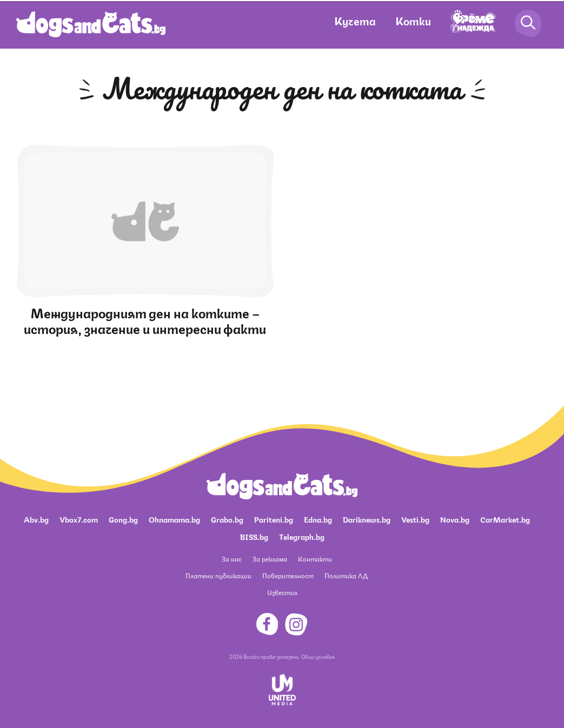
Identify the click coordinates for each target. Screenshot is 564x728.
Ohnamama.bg (174, 519)
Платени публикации (218, 575)
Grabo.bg (227, 519)
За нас (232, 559)
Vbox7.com (79, 519)
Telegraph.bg (302, 536)
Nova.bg (455, 519)
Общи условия (318, 656)
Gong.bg (123, 519)
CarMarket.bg (505, 519)
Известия (282, 592)
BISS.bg (254, 536)
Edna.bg (318, 519)
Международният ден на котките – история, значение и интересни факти (145, 320)
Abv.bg (36, 519)
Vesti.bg (415, 519)
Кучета (355, 20)
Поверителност (288, 575)
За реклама (270, 559)
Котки (413, 20)
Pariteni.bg (274, 519)
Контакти (315, 559)
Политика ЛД (346, 575)
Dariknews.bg (367, 519)
